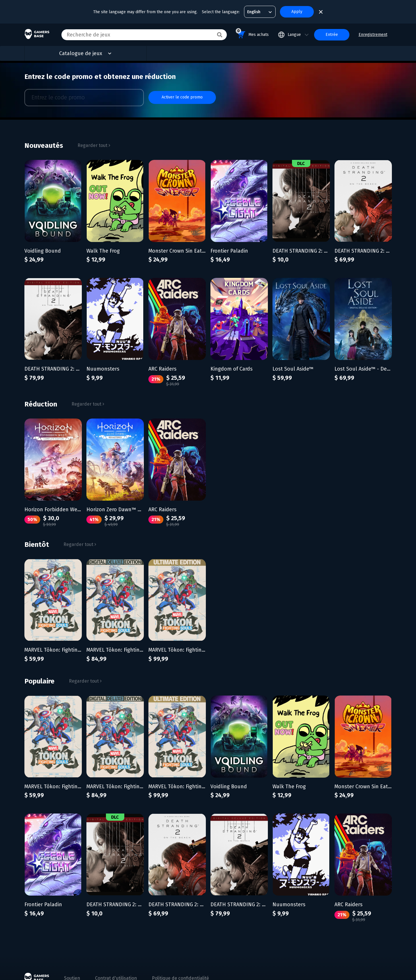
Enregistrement (373, 35)
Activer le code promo (182, 95)
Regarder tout (94, 141)
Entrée (332, 35)
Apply (297, 12)
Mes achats (252, 34)
